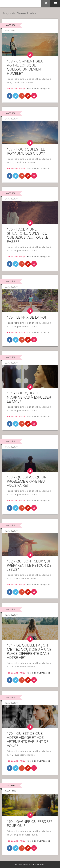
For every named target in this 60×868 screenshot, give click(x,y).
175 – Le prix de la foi (26, 317)
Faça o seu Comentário (39, 89)
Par (16, 89)
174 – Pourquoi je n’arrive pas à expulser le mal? (29, 397)
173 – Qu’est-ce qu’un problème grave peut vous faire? (27, 481)
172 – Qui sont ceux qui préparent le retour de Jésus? (29, 565)
